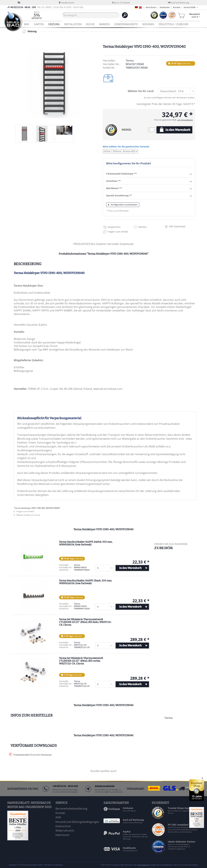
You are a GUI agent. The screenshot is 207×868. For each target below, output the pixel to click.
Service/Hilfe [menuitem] (190, 7)
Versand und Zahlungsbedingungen (77, 822)
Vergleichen (114, 227)
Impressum (62, 835)
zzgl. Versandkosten (185, 120)
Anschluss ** (149, 181)
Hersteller (114, 244)
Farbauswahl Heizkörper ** (149, 174)
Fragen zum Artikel (118, 232)
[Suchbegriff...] (91, 15)
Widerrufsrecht (65, 831)
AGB (58, 817)
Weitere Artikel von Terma (27, 515)
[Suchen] (125, 15)
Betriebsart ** (149, 188)
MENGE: (127, 130)
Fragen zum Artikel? (24, 511)
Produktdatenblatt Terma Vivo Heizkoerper (33, 755)
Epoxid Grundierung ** (149, 196)
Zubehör (102, 244)
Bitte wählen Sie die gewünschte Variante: (126, 147)
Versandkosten (143, 865)
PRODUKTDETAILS (84, 244)
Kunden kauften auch (104, 771)
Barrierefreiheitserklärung (71, 809)
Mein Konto (151, 7)
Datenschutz (63, 826)
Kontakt (177, 7)
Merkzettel (165, 7)
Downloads (127, 244)
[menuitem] (37, 15)
